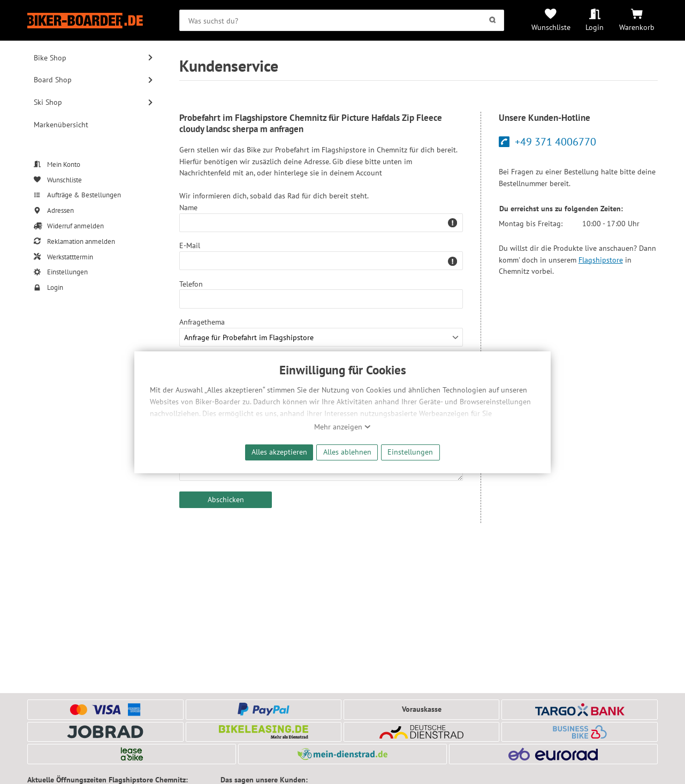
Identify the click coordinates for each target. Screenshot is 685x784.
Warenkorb (637, 27)
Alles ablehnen (347, 452)
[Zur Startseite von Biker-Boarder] (93, 21)
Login (595, 27)
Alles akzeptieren (279, 452)
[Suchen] (493, 20)
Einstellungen (410, 452)
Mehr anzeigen (342, 427)
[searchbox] (342, 20)
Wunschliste (551, 27)
